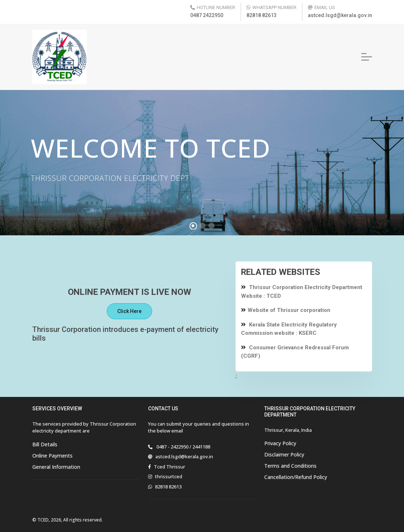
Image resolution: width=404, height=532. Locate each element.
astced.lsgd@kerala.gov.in (340, 15)
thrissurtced (169, 476)
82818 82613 (262, 15)
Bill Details (45, 444)
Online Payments (52, 456)
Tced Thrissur (170, 467)
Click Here (129, 311)
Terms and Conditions (290, 466)
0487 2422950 (207, 15)
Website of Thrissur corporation (286, 310)
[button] (367, 57)
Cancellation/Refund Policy (296, 477)
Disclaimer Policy (284, 454)
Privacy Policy (280, 443)
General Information (56, 467)
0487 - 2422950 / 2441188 (183, 447)
